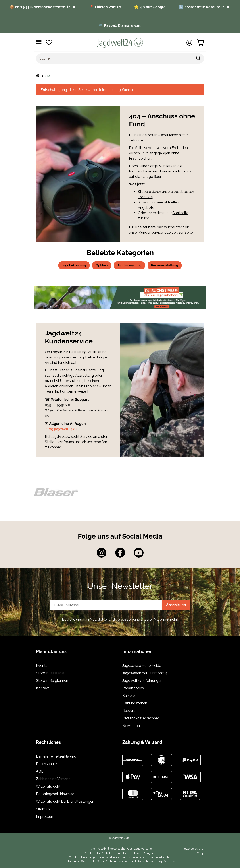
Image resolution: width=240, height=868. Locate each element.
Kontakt (43, 688)
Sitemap (43, 809)
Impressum (45, 817)
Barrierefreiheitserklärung (56, 756)
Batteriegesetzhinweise (55, 794)
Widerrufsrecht (48, 786)
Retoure (129, 711)
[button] (189, 43)
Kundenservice (151, 232)
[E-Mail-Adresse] (107, 605)
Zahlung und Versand (53, 779)
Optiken (102, 265)
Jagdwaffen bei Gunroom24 (145, 673)
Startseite (180, 213)
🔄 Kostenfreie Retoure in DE (205, 7)
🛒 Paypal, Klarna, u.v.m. (120, 26)
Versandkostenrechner (141, 718)
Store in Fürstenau (51, 673)
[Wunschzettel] (49, 43)
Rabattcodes (133, 688)
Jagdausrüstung (129, 265)
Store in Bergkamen (52, 681)
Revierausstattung (165, 265)
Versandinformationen (140, 861)
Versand (147, 849)
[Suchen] (115, 58)
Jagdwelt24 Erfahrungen (142, 681)
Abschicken (176, 605)
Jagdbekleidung (74, 265)
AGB (40, 771)
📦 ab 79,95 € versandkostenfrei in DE (43, 7)
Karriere (129, 696)
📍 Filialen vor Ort (105, 7)
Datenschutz (47, 764)
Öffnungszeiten (135, 703)
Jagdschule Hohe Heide (142, 666)
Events (42, 666)
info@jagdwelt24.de (61, 429)
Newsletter (131, 726)
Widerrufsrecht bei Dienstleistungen (65, 801)
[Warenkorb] (200, 43)
